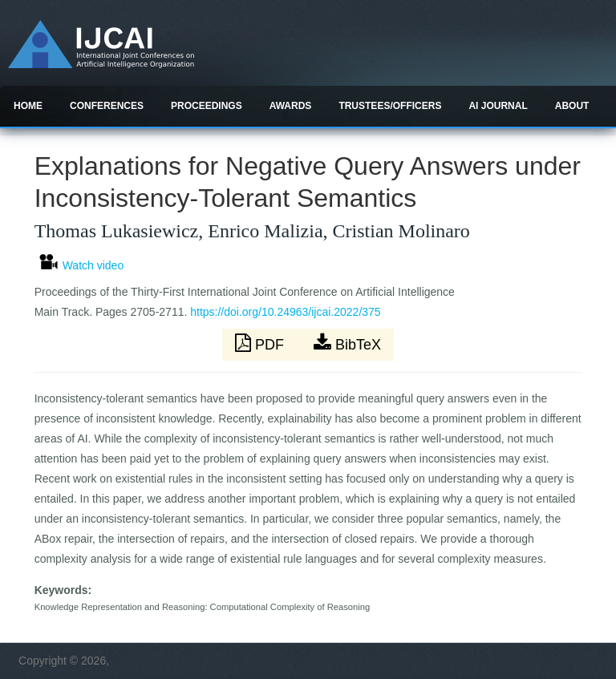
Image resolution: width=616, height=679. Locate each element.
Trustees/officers (390, 106)
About (572, 106)
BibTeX (347, 343)
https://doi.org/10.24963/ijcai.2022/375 (285, 312)
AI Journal (498, 106)
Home (28, 106)
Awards (291, 106)
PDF (261, 343)
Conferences (107, 106)
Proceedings (207, 106)
